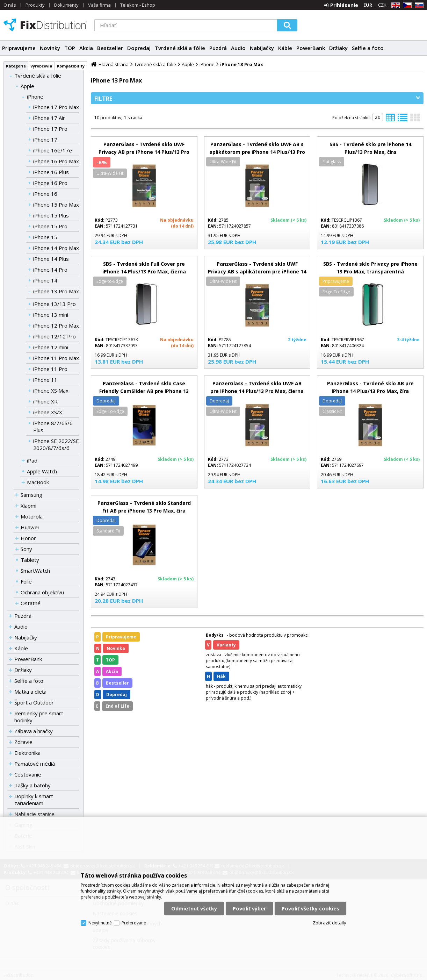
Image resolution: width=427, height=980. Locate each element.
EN (395, 5)
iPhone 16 (45, 194)
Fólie (26, 581)
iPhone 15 (45, 237)
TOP (70, 48)
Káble (285, 48)
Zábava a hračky (34, 731)
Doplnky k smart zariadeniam (34, 800)
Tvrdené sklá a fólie (180, 48)
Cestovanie (28, 774)
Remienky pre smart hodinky (39, 717)
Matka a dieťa (30, 692)
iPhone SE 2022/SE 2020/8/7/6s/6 (56, 444)
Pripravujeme (19, 48)
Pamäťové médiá (35, 764)
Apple (27, 86)
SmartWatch (35, 571)
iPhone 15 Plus (51, 215)
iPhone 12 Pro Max (56, 326)
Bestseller (110, 48)
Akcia (86, 48)
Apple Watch (42, 471)
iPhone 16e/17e (53, 150)
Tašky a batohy (32, 785)
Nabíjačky (262, 48)
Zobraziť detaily (330, 923)
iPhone (35, 96)
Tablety (30, 560)
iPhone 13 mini (51, 315)
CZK (382, 5)
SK (418, 5)
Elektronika (27, 753)
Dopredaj (139, 48)
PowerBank (311, 48)
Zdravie (23, 742)
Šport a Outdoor (34, 702)
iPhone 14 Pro (50, 270)
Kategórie (16, 66)
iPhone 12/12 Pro (55, 336)
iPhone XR (45, 401)
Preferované (134, 923)
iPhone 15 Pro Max (56, 205)
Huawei (30, 527)
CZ (406, 5)
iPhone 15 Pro (50, 226)
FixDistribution (45, 25)
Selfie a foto (368, 48)
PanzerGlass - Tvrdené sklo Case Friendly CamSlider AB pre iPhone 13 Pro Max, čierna (144, 391)
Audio (238, 48)
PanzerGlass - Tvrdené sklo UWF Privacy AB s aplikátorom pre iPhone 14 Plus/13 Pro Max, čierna (257, 271)
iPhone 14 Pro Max (56, 248)
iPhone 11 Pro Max (56, 358)
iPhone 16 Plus (51, 172)
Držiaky (338, 48)
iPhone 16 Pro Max (56, 161)
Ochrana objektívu (42, 592)
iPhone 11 (45, 380)
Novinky (50, 48)
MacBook (38, 482)
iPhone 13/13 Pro (55, 304)
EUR (368, 5)
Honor (28, 538)
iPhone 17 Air (49, 118)
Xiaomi (28, 506)
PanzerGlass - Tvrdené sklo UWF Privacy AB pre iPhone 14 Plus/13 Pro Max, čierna (144, 152)
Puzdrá (218, 48)
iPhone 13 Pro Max (56, 291)
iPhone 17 (45, 140)
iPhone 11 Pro (50, 369)
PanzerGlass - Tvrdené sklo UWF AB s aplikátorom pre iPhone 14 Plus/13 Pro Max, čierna (257, 152)
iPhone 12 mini (51, 347)
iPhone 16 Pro (50, 183)
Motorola (32, 516)
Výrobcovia (41, 66)
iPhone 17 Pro (50, 129)
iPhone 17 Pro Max (56, 107)
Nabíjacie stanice (34, 814)
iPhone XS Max (51, 391)
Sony (26, 549)
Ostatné (31, 603)
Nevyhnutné (100, 923)
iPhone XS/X (48, 412)
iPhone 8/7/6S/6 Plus (53, 427)
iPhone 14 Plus (51, 259)
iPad (32, 460)
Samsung (31, 495)
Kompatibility (71, 66)
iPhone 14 (45, 280)
